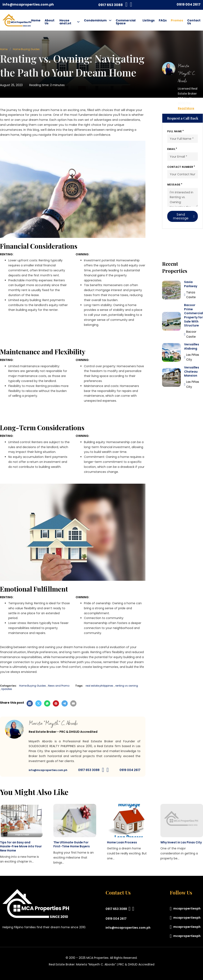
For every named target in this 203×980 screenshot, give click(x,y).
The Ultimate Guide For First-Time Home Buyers (72, 844)
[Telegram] (65, 703)
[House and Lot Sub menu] (78, 22)
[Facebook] (30, 703)
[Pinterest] (56, 703)
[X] (38, 703)
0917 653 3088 (111, 5)
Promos (177, 20)
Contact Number (180, 167)
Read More (186, 108)
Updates (7, 689)
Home (36, 20)
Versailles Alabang (192, 346)
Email (171, 149)
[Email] (73, 703)
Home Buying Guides (26, 49)
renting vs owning (127, 686)
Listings (149, 20)
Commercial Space (126, 22)
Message (174, 185)
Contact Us (194, 22)
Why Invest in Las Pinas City (181, 842)
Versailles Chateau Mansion (192, 371)
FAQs (163, 20)
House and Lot (65, 22)
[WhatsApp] (47, 703)
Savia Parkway (191, 284)
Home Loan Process (122, 842)
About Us (50, 22)
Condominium (95, 20)
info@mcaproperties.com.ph (28, 4)
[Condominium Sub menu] (110, 20)
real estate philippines (99, 686)
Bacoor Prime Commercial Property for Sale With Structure (194, 315)
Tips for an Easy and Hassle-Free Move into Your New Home (21, 846)
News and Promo (59, 686)
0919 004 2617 (189, 4)
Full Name (175, 131)
